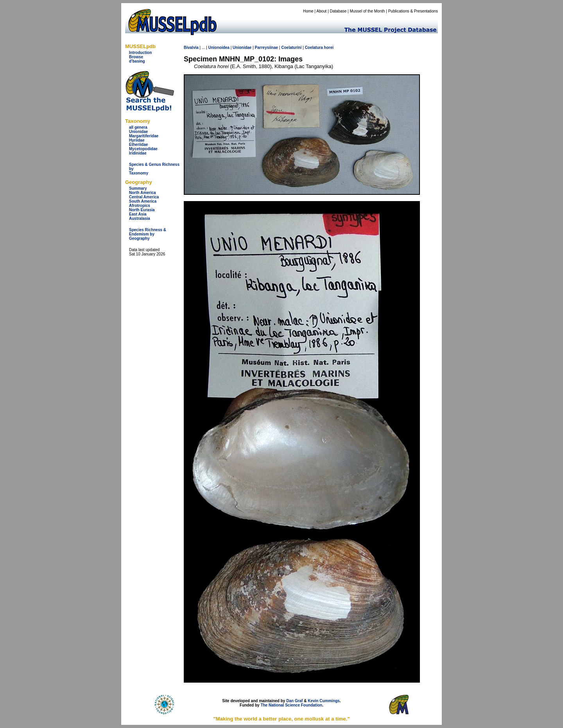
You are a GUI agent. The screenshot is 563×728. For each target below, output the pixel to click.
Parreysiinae (267, 48)
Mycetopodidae (143, 149)
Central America (144, 197)
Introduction (140, 53)
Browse (136, 57)
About (321, 11)
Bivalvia (191, 48)
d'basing (137, 61)
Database (338, 11)
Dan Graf (294, 701)
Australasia (140, 218)
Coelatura (314, 48)
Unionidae (138, 132)
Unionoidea (219, 48)
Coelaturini (291, 48)
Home (308, 11)
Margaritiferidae (144, 136)
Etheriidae (138, 145)
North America (143, 193)
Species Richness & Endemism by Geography (148, 234)
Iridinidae (138, 153)
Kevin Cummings (324, 701)
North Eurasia (142, 210)
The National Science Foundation (291, 705)
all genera (138, 127)
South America (143, 201)
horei (329, 48)
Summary (138, 188)
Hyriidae (137, 140)
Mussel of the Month (368, 11)
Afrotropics (140, 206)
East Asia (138, 214)
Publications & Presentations (413, 11)
